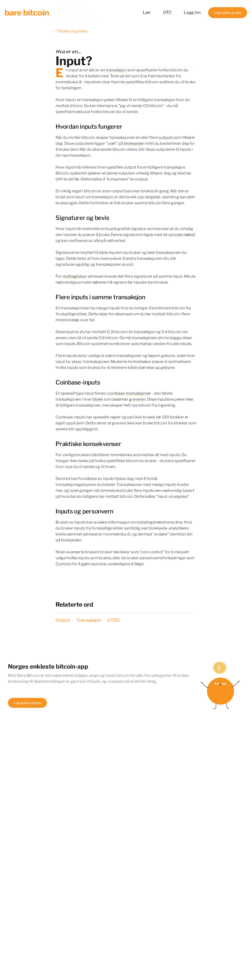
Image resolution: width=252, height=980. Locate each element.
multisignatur (74, 276)
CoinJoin (63, 564)
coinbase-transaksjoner (129, 393)
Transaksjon (89, 620)
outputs (166, 137)
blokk (98, 399)
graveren (137, 399)
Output (63, 620)
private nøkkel (182, 235)
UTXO (114, 620)
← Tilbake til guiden (70, 31)
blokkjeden (134, 143)
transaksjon (116, 70)
